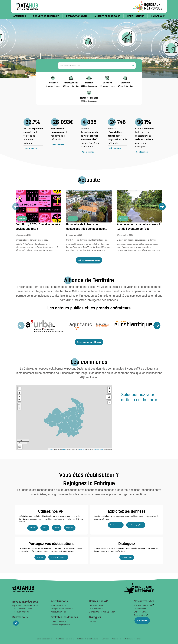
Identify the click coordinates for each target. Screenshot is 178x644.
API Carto (33, 528)
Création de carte (116, 525)
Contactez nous (127, 557)
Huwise (65, 449)
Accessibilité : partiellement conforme (127, 639)
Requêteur (70, 528)
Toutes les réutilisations (58, 557)
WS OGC (57, 528)
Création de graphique (136, 525)
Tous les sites (140, 615)
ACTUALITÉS (20, 16)
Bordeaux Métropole (143, 605)
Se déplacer (139, 609)
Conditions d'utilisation (65, 639)
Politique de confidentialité (88, 639)
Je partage (40, 557)
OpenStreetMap (99, 449)
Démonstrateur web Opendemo (103, 612)
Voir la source (31, 148)
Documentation (96, 609)
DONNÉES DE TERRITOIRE (46, 16)
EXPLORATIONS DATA (77, 16)
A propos (105, 639)
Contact (92, 621)
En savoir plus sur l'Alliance (89, 342)
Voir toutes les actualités (89, 260)
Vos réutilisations (58, 612)
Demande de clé (96, 605)
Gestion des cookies (44, 639)
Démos (45, 528)
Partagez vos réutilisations (62, 609)
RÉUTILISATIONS (136, 16)
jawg (81, 449)
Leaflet (51, 449)
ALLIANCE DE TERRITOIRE (107, 16)
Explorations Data (58, 605)
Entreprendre (140, 612)
